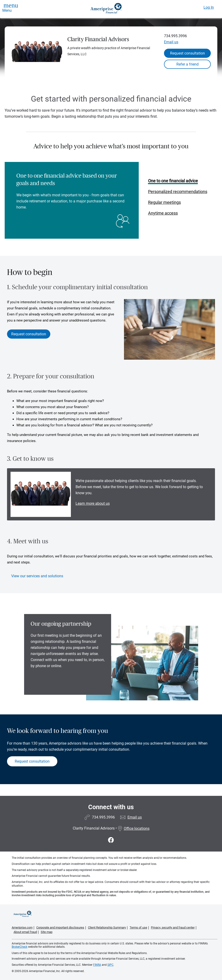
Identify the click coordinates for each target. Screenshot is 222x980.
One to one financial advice (173, 181)
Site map (47, 932)
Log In (209, 7)
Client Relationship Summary (107, 927)
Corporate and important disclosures (60, 927)
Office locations (134, 828)
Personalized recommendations (178, 192)
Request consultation (187, 53)
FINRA (97, 965)
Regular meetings (164, 202)
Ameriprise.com (22, 927)
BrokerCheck (20, 947)
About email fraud (25, 932)
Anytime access (163, 213)
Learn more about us (93, 503)
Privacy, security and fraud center (173, 927)
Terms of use (138, 927)
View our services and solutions (37, 576)
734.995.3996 (175, 36)
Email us (171, 42)
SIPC (110, 965)
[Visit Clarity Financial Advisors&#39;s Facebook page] (111, 840)
